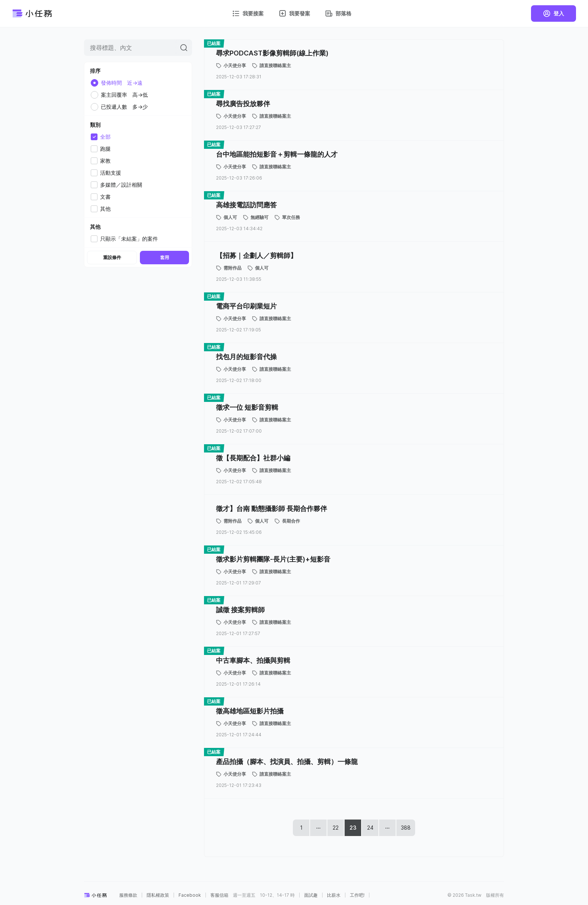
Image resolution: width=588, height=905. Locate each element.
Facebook (190, 895)
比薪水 (334, 895)
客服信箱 (219, 895)
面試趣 (311, 895)
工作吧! (357, 895)
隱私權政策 (158, 895)
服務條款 (128, 895)
